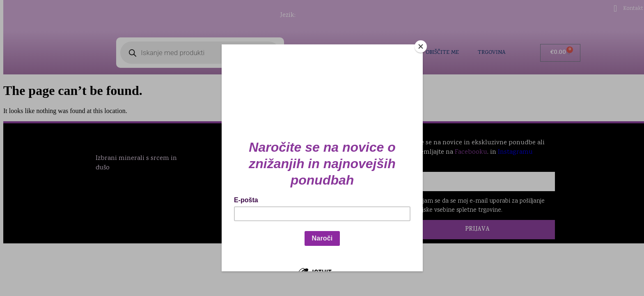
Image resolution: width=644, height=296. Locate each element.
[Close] (421, 46)
